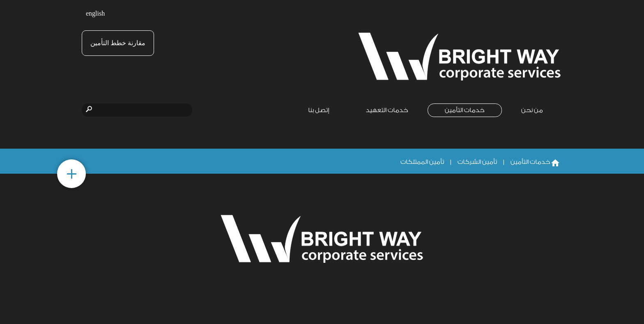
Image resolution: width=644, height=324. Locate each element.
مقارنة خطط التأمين (118, 43)
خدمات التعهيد (387, 110)
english (95, 14)
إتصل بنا (319, 110)
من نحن (532, 110)
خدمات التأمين (465, 110)
